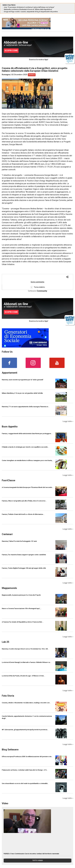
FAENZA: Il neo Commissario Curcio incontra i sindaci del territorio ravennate (31, 854)
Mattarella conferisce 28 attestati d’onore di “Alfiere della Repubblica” (28, 9)
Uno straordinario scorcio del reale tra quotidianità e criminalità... (25, 783)
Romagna (6, 75)
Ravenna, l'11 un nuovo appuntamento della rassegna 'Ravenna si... (26, 407)
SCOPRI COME (11, 50)
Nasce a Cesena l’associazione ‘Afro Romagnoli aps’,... (22, 608)
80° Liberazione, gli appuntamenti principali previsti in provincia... (25, 730)
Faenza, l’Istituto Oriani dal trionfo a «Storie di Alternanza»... (23, 514)
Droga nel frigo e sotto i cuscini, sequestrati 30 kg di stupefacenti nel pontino (31, 12)
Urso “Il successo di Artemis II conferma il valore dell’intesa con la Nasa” (29, 7)
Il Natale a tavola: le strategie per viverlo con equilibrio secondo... (25, 447)
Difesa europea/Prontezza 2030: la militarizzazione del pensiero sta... (27, 757)
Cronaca (32, 75)
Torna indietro (38, 287)
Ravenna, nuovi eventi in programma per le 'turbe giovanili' (23, 380)
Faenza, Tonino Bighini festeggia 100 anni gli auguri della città (24, 568)
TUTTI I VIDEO (38, 860)
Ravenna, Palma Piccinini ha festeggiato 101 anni (19, 541)
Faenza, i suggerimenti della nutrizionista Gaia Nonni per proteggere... (27, 434)
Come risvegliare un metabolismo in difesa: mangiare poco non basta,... (28, 460)
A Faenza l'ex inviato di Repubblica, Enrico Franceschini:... (23, 622)
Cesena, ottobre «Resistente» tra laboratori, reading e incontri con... (26, 703)
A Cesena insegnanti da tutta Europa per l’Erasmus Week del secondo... (28, 487)
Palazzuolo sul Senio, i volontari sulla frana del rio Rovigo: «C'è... (25, 770)
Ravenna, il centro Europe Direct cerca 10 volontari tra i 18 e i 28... (25, 649)
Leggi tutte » (68, 421)
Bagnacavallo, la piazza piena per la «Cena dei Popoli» (21, 595)
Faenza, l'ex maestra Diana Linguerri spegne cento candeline (24, 555)
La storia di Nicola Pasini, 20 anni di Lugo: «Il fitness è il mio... (24, 676)
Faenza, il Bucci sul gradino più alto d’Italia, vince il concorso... (24, 501)
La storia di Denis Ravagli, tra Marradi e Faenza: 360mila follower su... (27, 662)
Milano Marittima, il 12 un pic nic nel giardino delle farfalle (22, 393)
